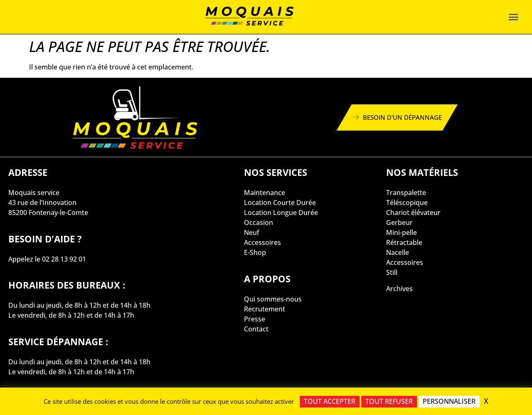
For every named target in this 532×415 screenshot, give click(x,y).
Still (392, 272)
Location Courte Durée (280, 203)
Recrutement (265, 309)
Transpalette (406, 193)
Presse (255, 319)
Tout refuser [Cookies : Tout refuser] (389, 401)
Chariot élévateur (413, 212)
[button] (513, 17)
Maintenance (265, 193)
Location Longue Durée (281, 212)
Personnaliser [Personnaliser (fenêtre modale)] (449, 401)
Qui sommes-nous (273, 299)
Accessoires (262, 242)
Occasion (259, 222)
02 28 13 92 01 (64, 259)
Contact (256, 329)
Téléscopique (407, 203)
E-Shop (255, 252)
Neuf (252, 232)
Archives (399, 289)
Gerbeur (399, 222)
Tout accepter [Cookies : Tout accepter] (330, 401)
